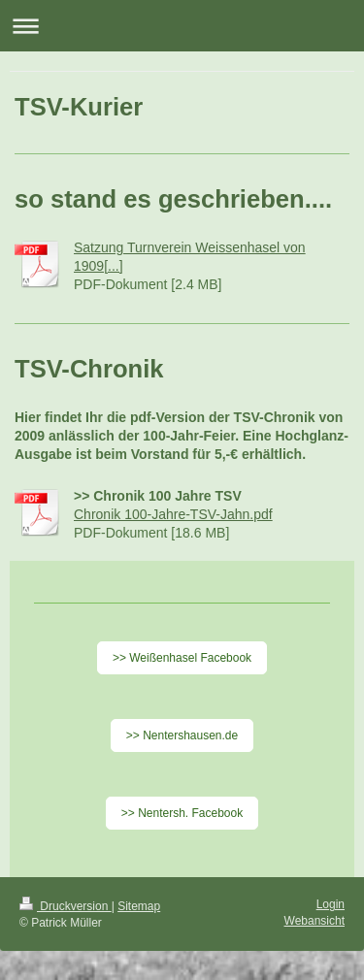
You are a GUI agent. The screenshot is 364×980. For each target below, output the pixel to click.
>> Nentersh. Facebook (182, 813)
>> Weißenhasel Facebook (182, 658)
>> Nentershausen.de (182, 735)
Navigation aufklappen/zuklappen (182, 26)
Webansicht (314, 921)
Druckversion (66, 906)
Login (331, 904)
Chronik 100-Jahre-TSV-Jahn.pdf (173, 514)
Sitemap (139, 906)
